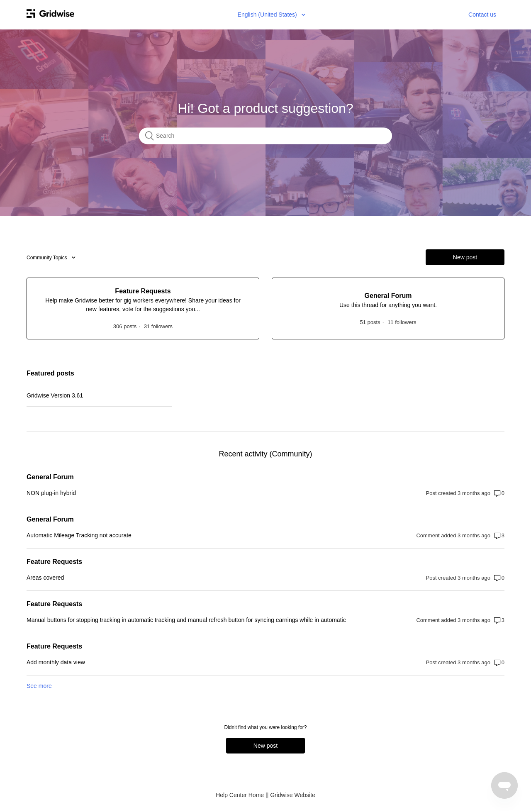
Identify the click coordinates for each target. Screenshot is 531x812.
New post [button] (465, 257)
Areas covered (45, 578)
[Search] (265, 136)
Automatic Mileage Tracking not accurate (79, 535)
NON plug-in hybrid (51, 493)
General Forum (50, 477)
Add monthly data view (56, 662)
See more (39, 686)
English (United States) (268, 15)
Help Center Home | (241, 795)
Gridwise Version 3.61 (55, 395)
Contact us (482, 15)
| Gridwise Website (291, 795)
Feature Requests (54, 562)
